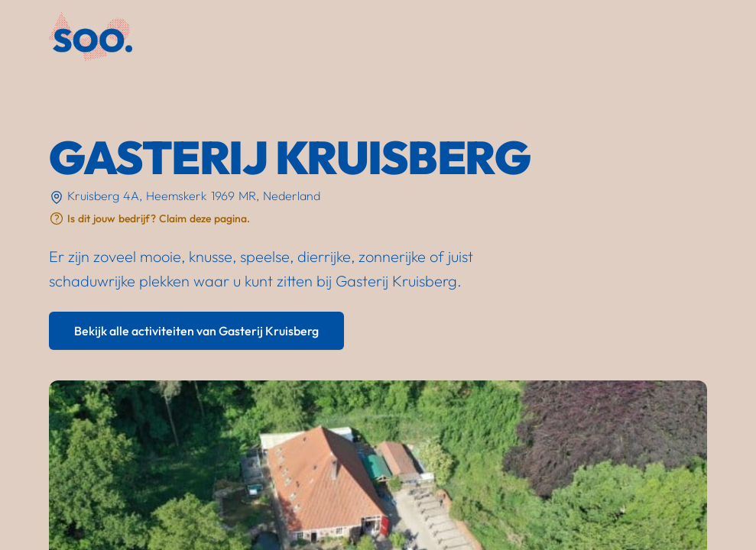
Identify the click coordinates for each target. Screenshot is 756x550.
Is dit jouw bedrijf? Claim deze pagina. (159, 218)
